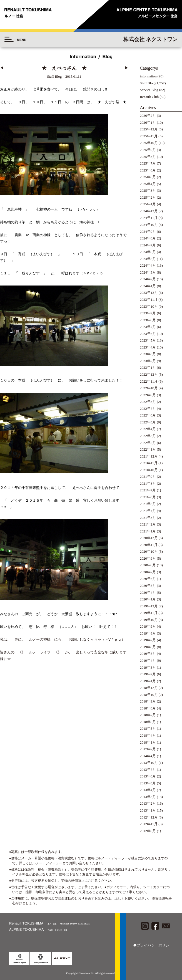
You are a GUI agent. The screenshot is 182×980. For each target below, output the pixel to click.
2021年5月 (148, 504)
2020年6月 (148, 579)
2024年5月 (148, 259)
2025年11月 (149, 136)
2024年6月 (148, 252)
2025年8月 (148, 157)
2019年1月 (148, 681)
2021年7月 (148, 490)
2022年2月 (148, 443)
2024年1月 (148, 286)
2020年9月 (148, 559)
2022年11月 (149, 382)
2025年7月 (148, 163)
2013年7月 (148, 770)
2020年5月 (148, 586)
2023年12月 (149, 293)
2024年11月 (149, 218)
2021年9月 (148, 477)
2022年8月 (148, 402)
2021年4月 (148, 511)
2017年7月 (148, 749)
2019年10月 (149, 620)
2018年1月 (148, 742)
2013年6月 (148, 776)
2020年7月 (148, 572)
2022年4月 (148, 429)
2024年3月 (148, 272)
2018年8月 (148, 708)
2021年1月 (148, 531)
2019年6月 (148, 647)
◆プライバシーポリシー (153, 945)
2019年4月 (148, 661)
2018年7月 (148, 715)
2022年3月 (148, 436)
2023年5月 (148, 340)
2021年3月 (148, 518)
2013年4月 (148, 790)
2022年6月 (148, 415)
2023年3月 (148, 354)
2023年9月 (148, 313)
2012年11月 (149, 824)
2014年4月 (148, 756)
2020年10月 (149, 552)
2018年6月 (148, 722)
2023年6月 (148, 334)
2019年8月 (148, 633)
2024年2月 (148, 279)
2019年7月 (148, 640)
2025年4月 (148, 184)
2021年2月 (148, 524)
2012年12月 (149, 817)
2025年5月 (148, 177)
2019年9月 (148, 627)
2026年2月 (148, 116)
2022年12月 (149, 375)
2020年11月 (149, 545)
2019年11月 (149, 613)
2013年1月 (148, 810)
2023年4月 (148, 347)
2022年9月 (148, 395)
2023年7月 (148, 327)
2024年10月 (149, 225)
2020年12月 (149, 538)
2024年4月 (148, 266)
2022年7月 (148, 409)
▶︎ (127, 68)
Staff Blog (147, 83)
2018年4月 (148, 736)
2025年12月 (149, 129)
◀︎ (2, 68)
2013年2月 (148, 804)
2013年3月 (148, 797)
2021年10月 (149, 470)
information (148, 76)
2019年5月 (148, 654)
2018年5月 (148, 729)
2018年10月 (149, 695)
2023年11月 (149, 300)
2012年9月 (148, 831)
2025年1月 (148, 204)
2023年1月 (148, 368)
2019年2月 (148, 674)
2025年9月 (148, 150)
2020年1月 (148, 599)
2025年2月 (148, 198)
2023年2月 (148, 361)
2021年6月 (148, 497)
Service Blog (149, 90)
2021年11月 (149, 463)
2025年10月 (149, 143)
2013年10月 (149, 763)
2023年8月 (148, 320)
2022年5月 (148, 422)
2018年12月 (149, 688)
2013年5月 (148, 783)
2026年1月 (148, 123)
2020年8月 (148, 565)
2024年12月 (149, 211)
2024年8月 (148, 238)
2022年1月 (148, 449)
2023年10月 (149, 307)
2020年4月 (148, 593)
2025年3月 (148, 191)
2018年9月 (148, 701)
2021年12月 (149, 456)
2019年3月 (148, 668)
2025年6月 (148, 170)
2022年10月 (149, 388)
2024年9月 (148, 232)
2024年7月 (148, 245)
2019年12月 (149, 606)
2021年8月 (148, 484)
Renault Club (149, 97)
